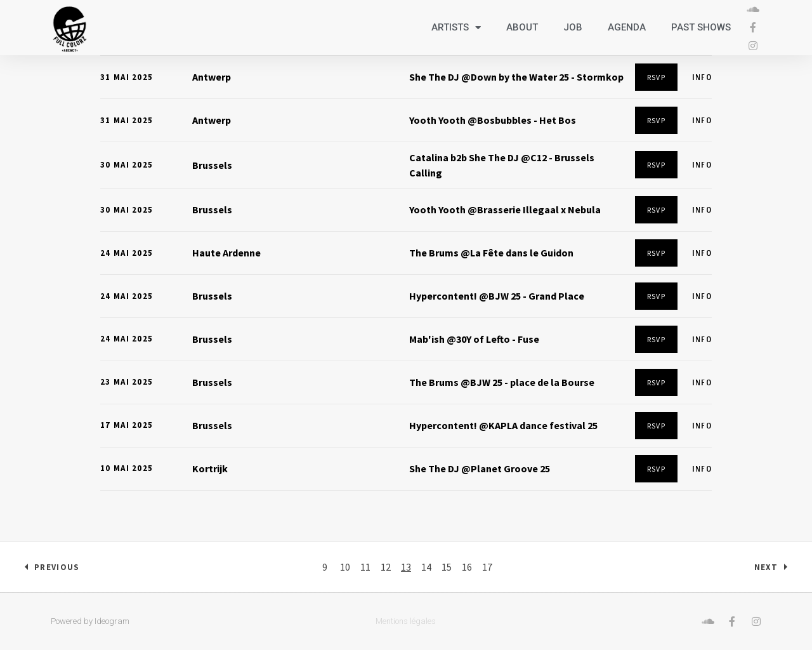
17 (487, 567)
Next (766, 567)
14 (426, 567)
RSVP (656, 77)
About (522, 27)
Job (573, 27)
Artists (456, 28)
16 (467, 567)
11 (365, 567)
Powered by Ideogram (90, 621)
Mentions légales (406, 621)
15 (447, 567)
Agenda (627, 27)
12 (386, 567)
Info (702, 77)
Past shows (701, 27)
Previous (57, 567)
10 (345, 567)
